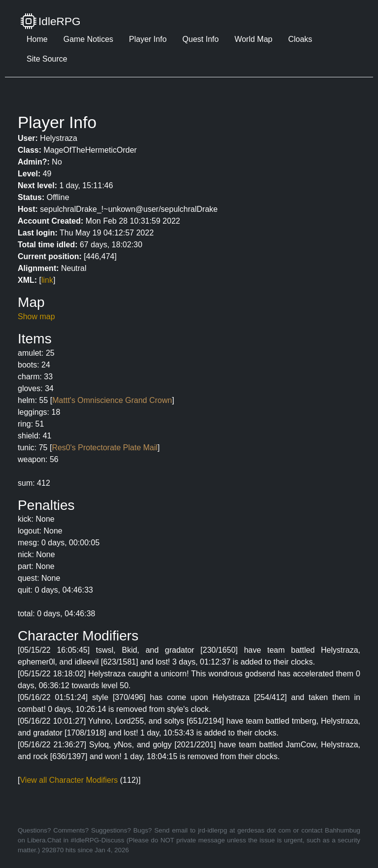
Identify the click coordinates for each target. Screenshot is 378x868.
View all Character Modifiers (69, 780)
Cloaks (300, 39)
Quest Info (201, 39)
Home (37, 39)
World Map (253, 39)
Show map (36, 317)
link (47, 280)
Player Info (148, 39)
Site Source (47, 59)
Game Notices (88, 39)
